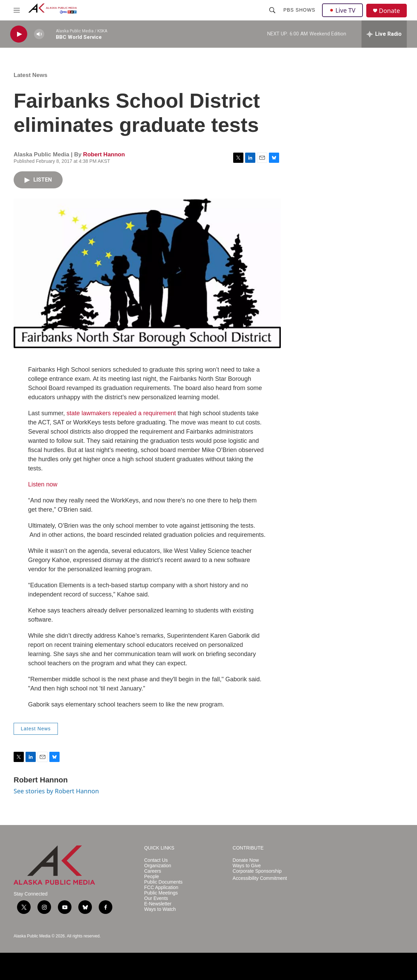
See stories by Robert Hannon (56, 791)
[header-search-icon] (272, 10)
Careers (153, 871)
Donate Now (246, 860)
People (152, 877)
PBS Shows (299, 10)
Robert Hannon (104, 154)
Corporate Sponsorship (257, 871)
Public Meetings (161, 893)
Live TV (342, 10)
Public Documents (164, 882)
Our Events (156, 898)
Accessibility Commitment (260, 878)
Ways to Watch (160, 909)
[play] (19, 34)
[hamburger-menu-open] (17, 10)
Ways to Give (247, 866)
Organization (158, 866)
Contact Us (156, 860)
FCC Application (161, 888)
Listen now (43, 484)
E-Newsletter (158, 904)
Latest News (30, 75)
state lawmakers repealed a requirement (121, 413)
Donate (389, 11)
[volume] (39, 34)
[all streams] (384, 34)
